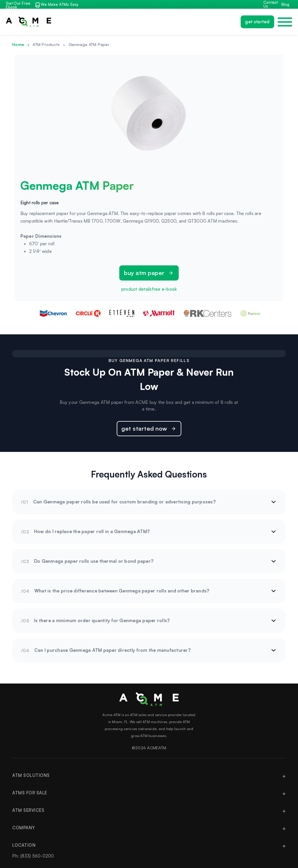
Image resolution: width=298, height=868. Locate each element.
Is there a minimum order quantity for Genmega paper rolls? (102, 620)
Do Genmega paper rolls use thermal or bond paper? (94, 561)
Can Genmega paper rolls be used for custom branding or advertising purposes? (124, 502)
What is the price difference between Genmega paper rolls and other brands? (122, 591)
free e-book (164, 289)
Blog (285, 5)
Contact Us (271, 4)
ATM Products (46, 44)
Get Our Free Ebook (18, 5)
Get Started (257, 22)
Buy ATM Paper (144, 273)
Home (18, 44)
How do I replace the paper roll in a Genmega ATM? (92, 531)
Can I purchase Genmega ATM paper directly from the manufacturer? (112, 650)
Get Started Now (144, 428)
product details (137, 289)
